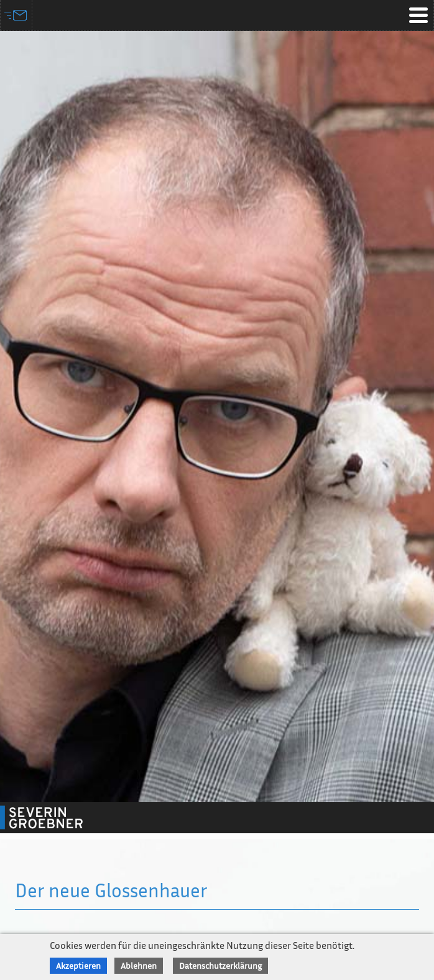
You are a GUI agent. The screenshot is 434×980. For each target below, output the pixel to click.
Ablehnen (139, 965)
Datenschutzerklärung (220, 965)
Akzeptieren (78, 965)
